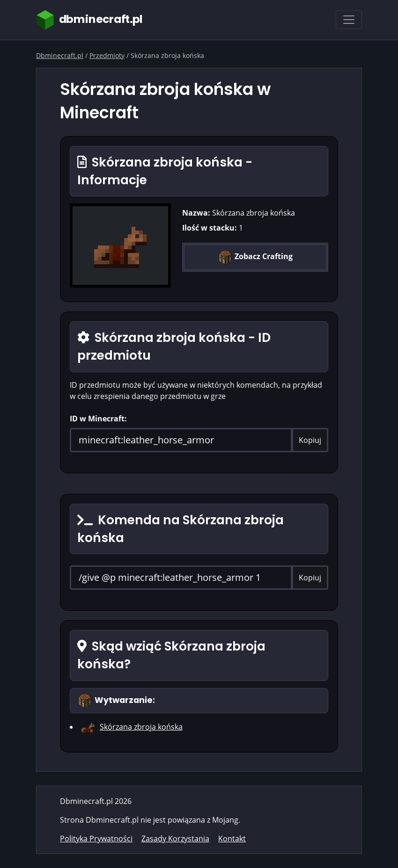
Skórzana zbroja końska (141, 727)
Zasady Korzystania (175, 839)
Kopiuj (310, 440)
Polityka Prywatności (96, 839)
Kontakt (232, 839)
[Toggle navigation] (349, 20)
